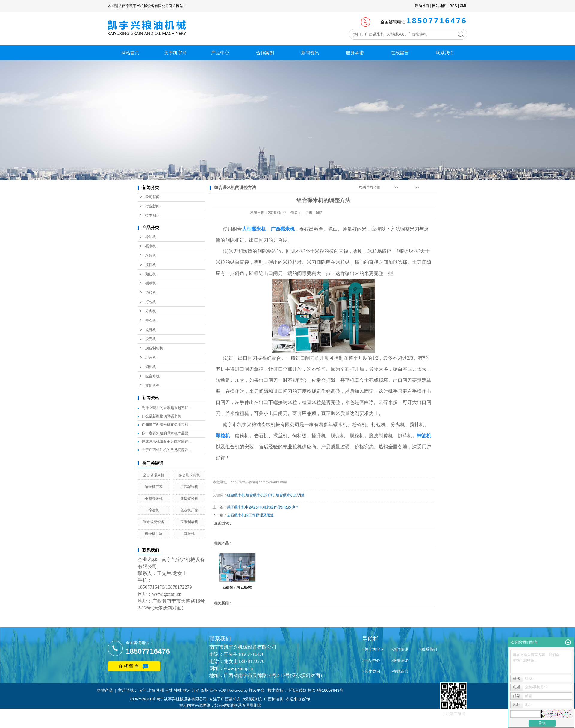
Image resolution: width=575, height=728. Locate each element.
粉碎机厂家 (154, 534)
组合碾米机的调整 (290, 495)
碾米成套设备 (154, 522)
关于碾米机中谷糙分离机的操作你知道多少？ (263, 507)
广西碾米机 (189, 487)
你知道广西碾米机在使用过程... (167, 425)
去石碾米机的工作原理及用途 (250, 515)
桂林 (178, 690)
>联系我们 (428, 649)
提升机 (151, 330)
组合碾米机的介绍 (260, 495)
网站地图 (439, 6)
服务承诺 (355, 53)
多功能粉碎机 (189, 475)
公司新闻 (152, 197)
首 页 (389, 187)
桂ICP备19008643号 (325, 690)
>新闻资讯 (400, 649)
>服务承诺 (400, 660)
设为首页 (422, 6)
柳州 (160, 690)
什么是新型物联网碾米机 (161, 416)
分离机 (151, 311)
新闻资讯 (310, 53)
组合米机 (152, 376)
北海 (151, 690)
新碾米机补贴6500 (237, 588)
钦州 (187, 690)
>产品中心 (371, 660)
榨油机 (151, 237)
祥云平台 (257, 690)
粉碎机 (151, 255)
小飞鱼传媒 (297, 690)
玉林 (169, 690)
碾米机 (151, 246)
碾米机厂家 (154, 487)
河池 (196, 690)
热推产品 (105, 690)
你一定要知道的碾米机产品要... (167, 433)
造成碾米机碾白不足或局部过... (167, 441)
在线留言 (400, 53)
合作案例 (265, 53)
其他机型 (152, 385)
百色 (213, 690)
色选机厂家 (189, 510)
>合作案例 (371, 671)
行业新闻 (152, 206)
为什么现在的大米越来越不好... (167, 408)
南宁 (142, 690)
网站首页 (130, 53)
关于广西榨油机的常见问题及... (167, 450)
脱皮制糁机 (154, 348)
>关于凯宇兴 (373, 649)
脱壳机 (151, 339)
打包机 (151, 302)
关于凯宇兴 (175, 53)
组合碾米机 (236, 495)
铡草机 (151, 283)
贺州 (205, 690)
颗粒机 (151, 274)
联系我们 (445, 53)
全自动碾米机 (154, 475)
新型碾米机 (189, 499)
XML (463, 6)
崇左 (222, 690)
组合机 (151, 358)
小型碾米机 (154, 499)
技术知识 (152, 215)
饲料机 (151, 367)
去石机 (151, 320)
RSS (453, 6)
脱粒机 (151, 293)
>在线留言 (400, 671)
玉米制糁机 (189, 522)
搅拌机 (151, 265)
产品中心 (220, 53)
